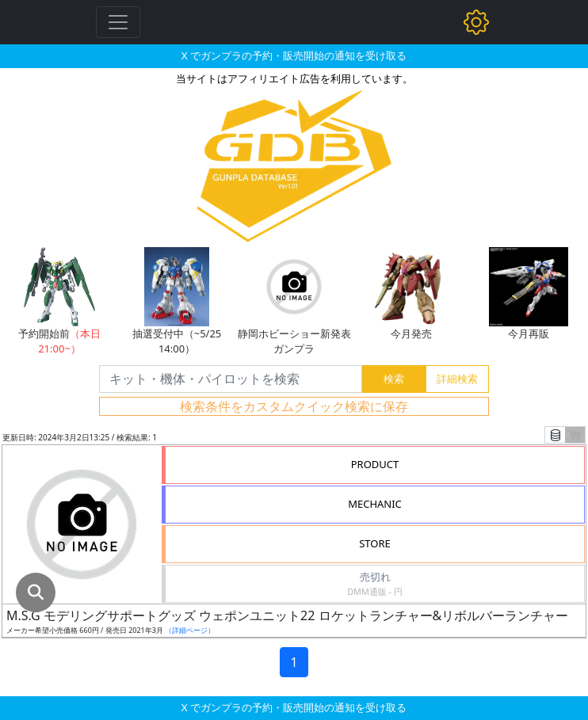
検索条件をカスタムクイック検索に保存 (294, 406)
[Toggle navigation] (118, 22)
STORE (375, 543)
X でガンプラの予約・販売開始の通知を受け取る (294, 55)
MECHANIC (375, 504)
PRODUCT (375, 464)
